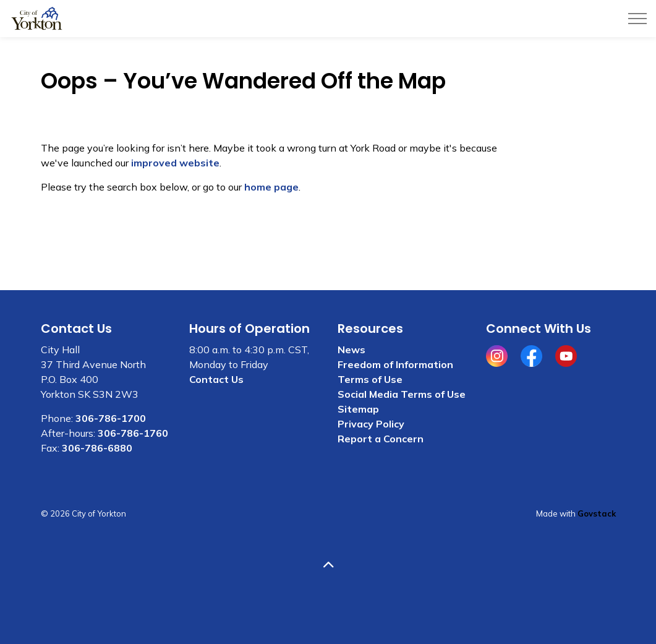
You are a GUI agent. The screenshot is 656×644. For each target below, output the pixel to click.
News (351, 350)
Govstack (597, 513)
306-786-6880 (97, 448)
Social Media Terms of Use (402, 394)
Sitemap (358, 409)
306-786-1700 (111, 418)
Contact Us (216, 379)
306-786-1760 (133, 433)
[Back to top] (328, 565)
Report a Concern (381, 439)
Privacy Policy (371, 424)
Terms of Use (370, 379)
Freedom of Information (395, 364)
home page (271, 187)
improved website (175, 163)
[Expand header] (637, 19)
